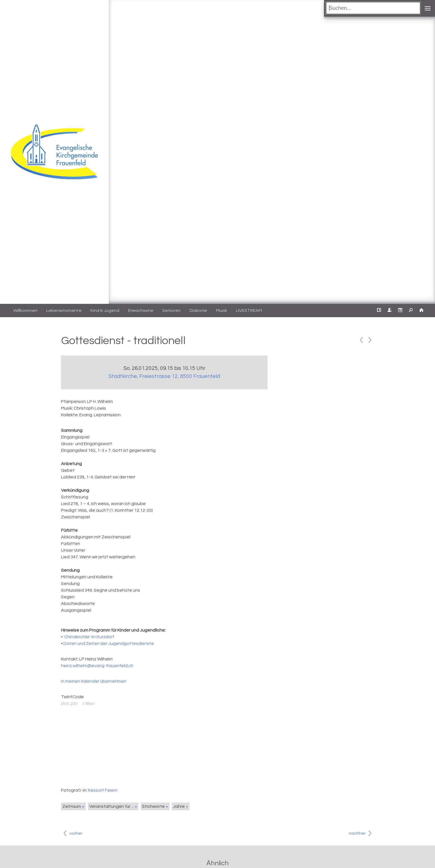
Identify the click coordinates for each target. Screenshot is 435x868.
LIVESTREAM (249, 311)
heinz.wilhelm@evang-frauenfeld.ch (97, 666)
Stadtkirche (164, 376)
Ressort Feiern (103, 790)
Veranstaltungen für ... (112, 806)
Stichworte (153, 806)
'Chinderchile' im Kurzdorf (89, 637)
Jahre (179, 806)
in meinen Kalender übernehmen (94, 681)
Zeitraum (72, 806)
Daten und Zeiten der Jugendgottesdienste (109, 644)
